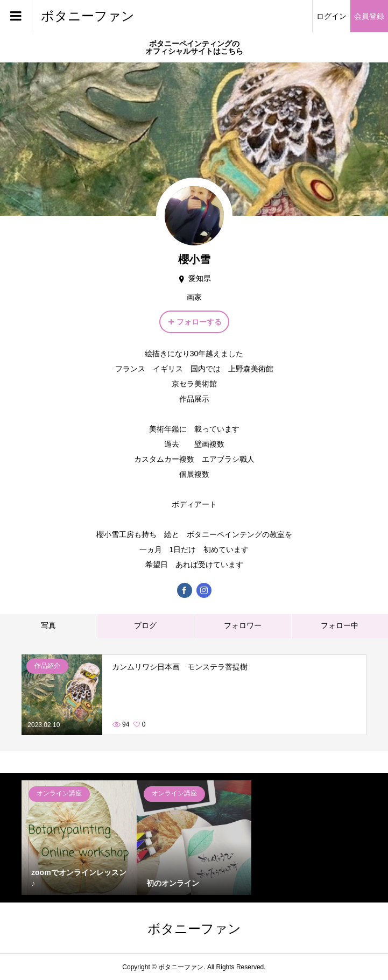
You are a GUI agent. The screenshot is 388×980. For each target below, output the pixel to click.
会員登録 (369, 16)
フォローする (199, 322)
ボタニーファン (88, 16)
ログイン (331, 16)
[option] (79, 838)
